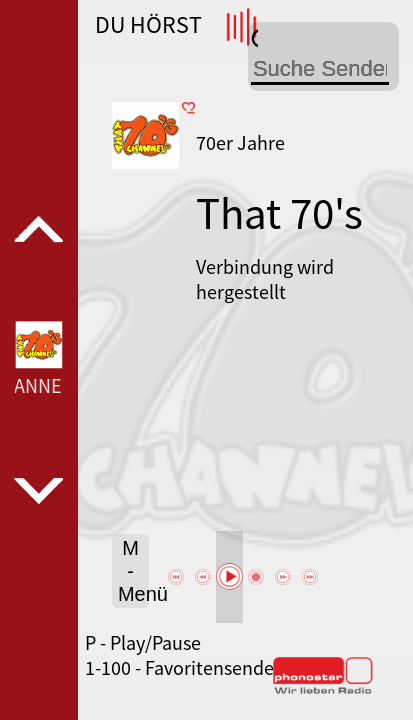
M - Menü (133, 571)
